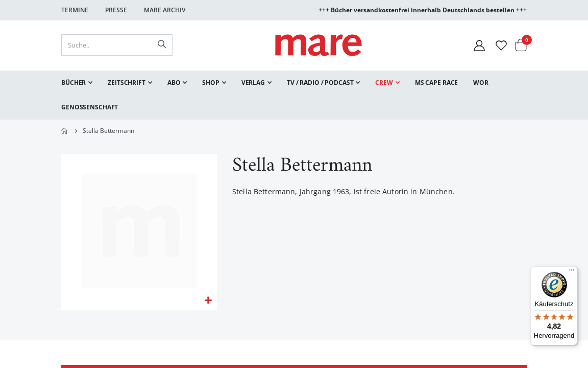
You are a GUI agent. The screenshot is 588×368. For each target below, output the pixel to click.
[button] (208, 301)
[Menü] (572, 269)
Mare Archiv (165, 10)
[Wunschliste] (501, 45)
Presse (116, 10)
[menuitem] (77, 83)
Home (65, 131)
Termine (75, 10)
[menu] (294, 95)
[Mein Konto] (479, 45)
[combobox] (117, 45)
